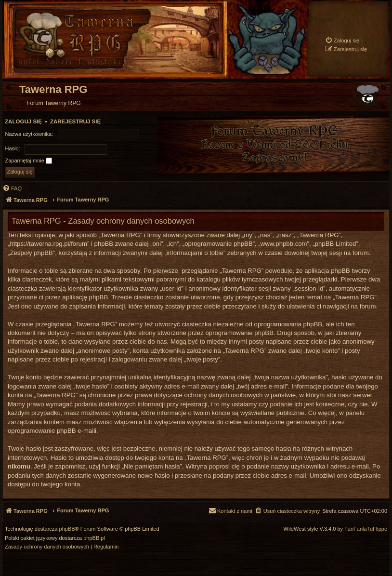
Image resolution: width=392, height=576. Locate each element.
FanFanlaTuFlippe (366, 529)
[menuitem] (342, 40)
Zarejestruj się (75, 121)
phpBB (67, 529)
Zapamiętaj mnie (29, 161)
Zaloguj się (23, 121)
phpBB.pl (94, 538)
